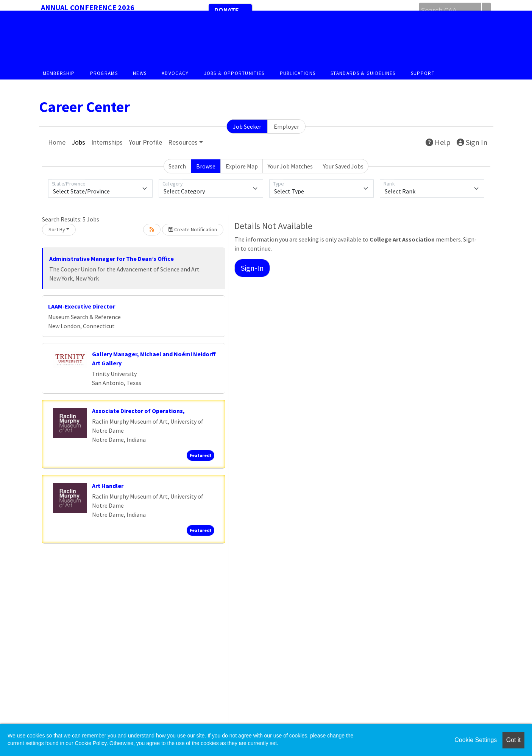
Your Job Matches (290, 166)
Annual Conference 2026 (88, 7)
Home (57, 142)
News (140, 73)
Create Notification (193, 229)
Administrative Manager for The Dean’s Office (112, 259)
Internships (107, 142)
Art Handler (108, 486)
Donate (227, 10)
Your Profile (145, 142)
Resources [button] (183, 142)
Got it (513, 740)
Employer (286, 126)
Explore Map (242, 166)
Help (438, 142)
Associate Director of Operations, (138, 411)
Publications (298, 73)
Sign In (472, 142)
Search (177, 166)
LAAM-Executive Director (82, 306)
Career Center (84, 107)
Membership (59, 73)
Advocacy (175, 73)
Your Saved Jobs (343, 166)
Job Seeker (247, 126)
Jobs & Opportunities (234, 73)
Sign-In (252, 268)
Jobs (78, 142)
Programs (104, 73)
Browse (206, 166)
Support (423, 73)
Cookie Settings (476, 740)
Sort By (57, 229)
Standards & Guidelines (363, 73)
